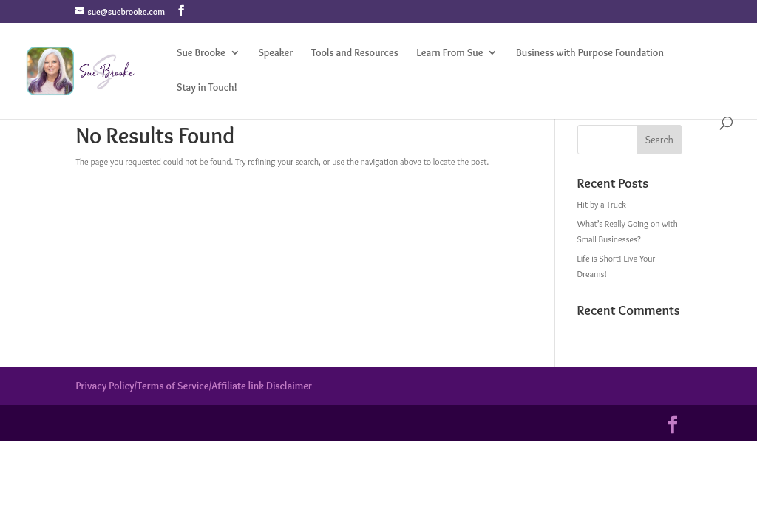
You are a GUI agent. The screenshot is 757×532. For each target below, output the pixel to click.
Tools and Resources (355, 53)
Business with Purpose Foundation (590, 53)
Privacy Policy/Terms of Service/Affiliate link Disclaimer (194, 386)
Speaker (275, 53)
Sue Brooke (201, 53)
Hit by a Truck (602, 204)
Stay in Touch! (207, 88)
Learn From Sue (450, 53)
